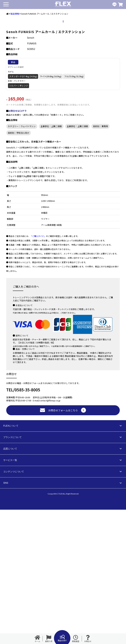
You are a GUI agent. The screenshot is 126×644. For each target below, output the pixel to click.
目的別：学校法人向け (19, 267)
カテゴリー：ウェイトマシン (22, 261)
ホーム (37, 639)
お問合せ (88, 639)
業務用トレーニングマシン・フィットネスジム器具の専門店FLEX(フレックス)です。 (63, 4)
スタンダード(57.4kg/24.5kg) (23, 211)
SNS (6, 617)
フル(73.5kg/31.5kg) (74, 211)
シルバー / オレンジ (19, 220)
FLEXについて (11, 560)
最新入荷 (49, 639)
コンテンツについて (14, 606)
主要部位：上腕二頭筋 (51, 261)
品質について (10, 583)
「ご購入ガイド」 (38, 370)
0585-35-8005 (27, 524)
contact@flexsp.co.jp (50, 535)
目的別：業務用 (100, 261)
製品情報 (15, 14)
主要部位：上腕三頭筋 (77, 261)
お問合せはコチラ (17, 245)
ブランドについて (12, 572)
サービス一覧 (10, 594)
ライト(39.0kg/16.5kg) (51, 211)
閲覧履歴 (76, 639)
